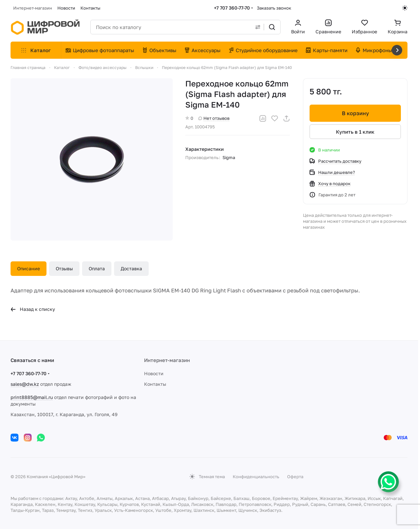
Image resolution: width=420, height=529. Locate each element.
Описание (29, 268)
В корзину (355, 113)
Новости (154, 373)
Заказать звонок (274, 8)
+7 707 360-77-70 (232, 8)
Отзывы (64, 268)
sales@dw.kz (25, 384)
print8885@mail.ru (32, 397)
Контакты (155, 384)
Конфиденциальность (256, 477)
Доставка (131, 268)
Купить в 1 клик (355, 132)
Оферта (295, 477)
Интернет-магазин (167, 360)
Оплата (97, 268)
